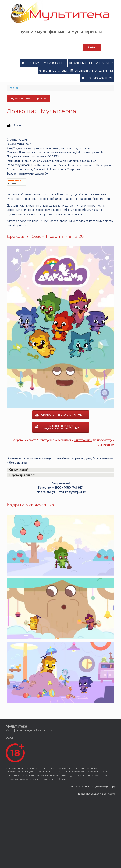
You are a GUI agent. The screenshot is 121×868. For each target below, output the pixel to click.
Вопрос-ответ (55, 71)
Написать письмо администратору (93, 787)
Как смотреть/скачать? (93, 63)
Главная (33, 63)
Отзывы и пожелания (94, 71)
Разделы (57, 63)
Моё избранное (99, 78)
